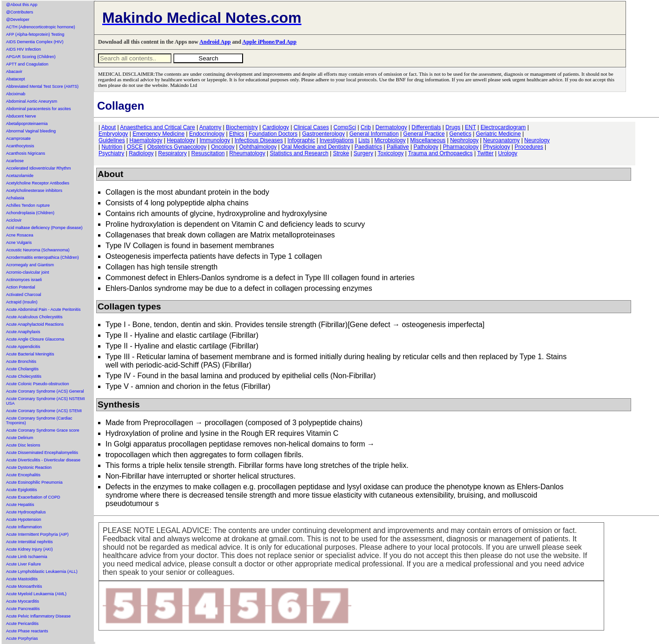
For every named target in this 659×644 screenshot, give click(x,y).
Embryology (113, 134)
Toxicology (390, 153)
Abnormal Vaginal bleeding (31, 131)
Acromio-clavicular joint (28, 272)
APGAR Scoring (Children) (31, 57)
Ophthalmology (258, 147)
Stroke (341, 153)
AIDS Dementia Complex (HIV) (35, 42)
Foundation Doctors (273, 134)
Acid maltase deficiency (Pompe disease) (44, 228)
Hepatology (181, 140)
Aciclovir (14, 220)
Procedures (529, 147)
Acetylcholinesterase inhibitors (34, 191)
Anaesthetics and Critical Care (157, 127)
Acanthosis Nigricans (26, 153)
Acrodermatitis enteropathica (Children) (43, 257)
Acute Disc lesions (23, 445)
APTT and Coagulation (27, 64)
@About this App (22, 5)
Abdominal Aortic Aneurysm (32, 101)
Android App (215, 42)
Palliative (398, 147)
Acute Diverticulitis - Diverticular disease (43, 460)
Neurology (537, 140)
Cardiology (275, 127)
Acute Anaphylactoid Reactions (35, 324)
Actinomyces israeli (24, 280)
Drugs (453, 127)
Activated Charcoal (24, 295)
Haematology (146, 140)
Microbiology (390, 140)
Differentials (426, 127)
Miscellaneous (428, 140)
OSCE (135, 147)
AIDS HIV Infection (23, 49)
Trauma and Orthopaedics (440, 153)
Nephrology (464, 140)
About (109, 127)
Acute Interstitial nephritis (30, 542)
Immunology (215, 140)
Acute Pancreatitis (23, 609)
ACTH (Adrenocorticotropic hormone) (41, 27)
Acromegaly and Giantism (30, 265)
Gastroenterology (323, 134)
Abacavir (14, 72)
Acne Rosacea (20, 235)
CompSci (345, 127)
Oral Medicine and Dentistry (316, 147)
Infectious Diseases (259, 140)
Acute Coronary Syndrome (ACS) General (45, 391)
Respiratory (172, 153)
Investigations (337, 140)
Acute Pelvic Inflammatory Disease (38, 616)
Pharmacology (461, 147)
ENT (470, 127)
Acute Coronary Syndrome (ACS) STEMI (44, 411)
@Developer (18, 20)
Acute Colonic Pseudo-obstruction (38, 384)
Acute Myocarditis (23, 601)
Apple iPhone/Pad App (269, 42)
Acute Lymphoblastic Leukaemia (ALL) (42, 572)
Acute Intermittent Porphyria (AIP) (37, 534)
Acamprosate (18, 138)
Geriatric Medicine (498, 134)
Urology (508, 153)
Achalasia (15, 198)
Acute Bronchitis (21, 361)
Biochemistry (242, 127)
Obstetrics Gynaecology (177, 147)
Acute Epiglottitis (22, 490)
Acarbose (15, 161)
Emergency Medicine (158, 134)
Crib (366, 127)
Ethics (237, 134)
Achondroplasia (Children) (30, 213)
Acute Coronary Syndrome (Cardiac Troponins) (39, 421)
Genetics (460, 134)
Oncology (223, 147)
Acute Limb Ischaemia (27, 557)
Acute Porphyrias (22, 638)
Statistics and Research (299, 153)
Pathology (426, 147)
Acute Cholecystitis (24, 376)
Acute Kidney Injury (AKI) (30, 549)
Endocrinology (207, 134)
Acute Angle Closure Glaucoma (35, 339)
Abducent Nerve (21, 116)
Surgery (363, 153)
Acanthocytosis (20, 146)
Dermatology (391, 127)
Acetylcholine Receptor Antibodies (38, 183)
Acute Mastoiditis (22, 579)
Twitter (485, 153)
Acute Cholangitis (22, 369)
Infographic (301, 140)
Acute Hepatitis (20, 505)
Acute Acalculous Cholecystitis (34, 317)
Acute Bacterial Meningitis (30, 354)
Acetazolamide (20, 176)
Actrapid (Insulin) (22, 302)
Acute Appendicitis (23, 347)
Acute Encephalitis (23, 475)
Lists (364, 140)
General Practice (424, 134)
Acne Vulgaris (19, 243)
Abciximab (16, 94)
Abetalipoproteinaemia (27, 124)
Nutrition (112, 147)
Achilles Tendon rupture (28, 205)
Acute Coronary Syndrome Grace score (43, 430)
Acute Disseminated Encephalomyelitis (42, 453)
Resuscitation (208, 153)
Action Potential (21, 287)
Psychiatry (111, 153)
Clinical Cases (311, 127)
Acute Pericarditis (22, 624)
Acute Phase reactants (27, 631)
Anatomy (210, 127)
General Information (374, 134)
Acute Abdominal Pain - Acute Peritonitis (43, 309)
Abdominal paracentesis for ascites (39, 109)
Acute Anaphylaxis (23, 332)
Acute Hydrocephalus (26, 512)
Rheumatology (247, 153)
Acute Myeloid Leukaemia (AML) (36, 594)
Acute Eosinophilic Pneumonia (34, 482)
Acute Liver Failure (23, 564)
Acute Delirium (20, 438)
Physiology (497, 147)
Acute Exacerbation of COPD (33, 497)
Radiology (141, 153)
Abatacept (16, 79)
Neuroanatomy (502, 140)
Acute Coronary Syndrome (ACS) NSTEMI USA (46, 401)
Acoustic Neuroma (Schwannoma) (38, 250)
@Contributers (20, 12)
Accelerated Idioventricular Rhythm (39, 168)
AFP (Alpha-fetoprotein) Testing (35, 34)
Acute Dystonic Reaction (29, 467)
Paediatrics (368, 147)
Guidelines (112, 140)
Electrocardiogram (503, 127)
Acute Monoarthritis (24, 586)
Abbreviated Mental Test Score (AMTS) (42, 86)
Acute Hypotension (24, 519)
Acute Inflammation (24, 527)
